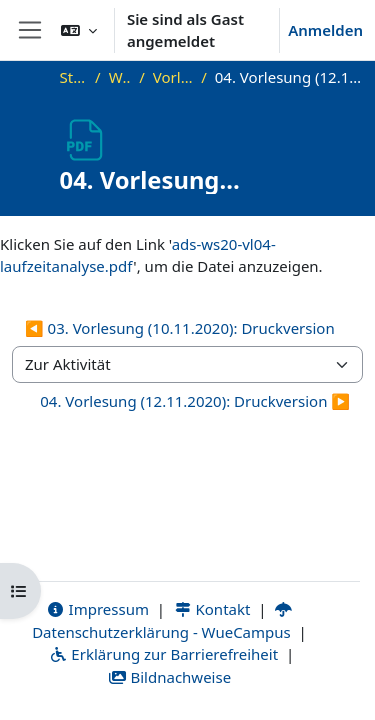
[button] (79, 30)
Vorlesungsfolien (173, 77)
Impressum (97, 609)
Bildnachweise (169, 677)
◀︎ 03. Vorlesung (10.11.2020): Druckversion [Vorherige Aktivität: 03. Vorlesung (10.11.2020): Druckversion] (180, 328)
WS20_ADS (120, 77)
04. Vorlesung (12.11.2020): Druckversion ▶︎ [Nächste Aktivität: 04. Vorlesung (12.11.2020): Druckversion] (195, 401)
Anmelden (325, 30)
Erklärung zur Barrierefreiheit (163, 654)
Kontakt (212, 609)
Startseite (73, 77)
